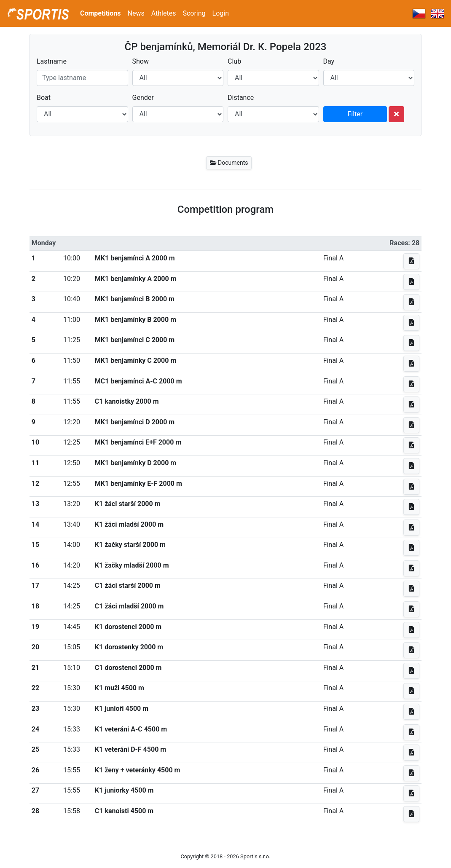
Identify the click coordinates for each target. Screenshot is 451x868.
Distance (241, 98)
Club (234, 61)
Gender (143, 98)
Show (141, 61)
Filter (355, 114)
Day (329, 61)
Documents (229, 163)
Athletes (164, 13)
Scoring (194, 13)
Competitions (101, 13)
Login (221, 13)
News (136, 13)
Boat (44, 98)
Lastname (52, 61)
